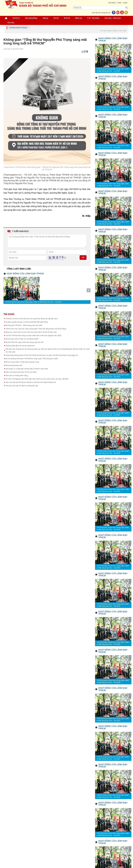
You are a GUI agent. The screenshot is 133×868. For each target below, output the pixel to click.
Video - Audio (122, 3)
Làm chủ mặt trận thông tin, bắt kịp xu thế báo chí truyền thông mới (31, 382)
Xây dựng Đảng (31, 18)
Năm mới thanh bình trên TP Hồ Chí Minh (21, 372)
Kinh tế (67, 18)
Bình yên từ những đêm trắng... (17, 375)
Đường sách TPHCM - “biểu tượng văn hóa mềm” (24, 325)
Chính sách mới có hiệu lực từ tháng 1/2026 (22, 339)
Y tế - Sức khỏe (93, 18)
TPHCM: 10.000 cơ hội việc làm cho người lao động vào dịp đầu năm (31, 319)
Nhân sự (78, 18)
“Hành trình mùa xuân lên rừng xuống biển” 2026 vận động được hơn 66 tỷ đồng (36, 329)
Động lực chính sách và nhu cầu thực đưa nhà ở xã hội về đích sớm (31, 332)
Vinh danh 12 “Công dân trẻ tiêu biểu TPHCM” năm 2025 (27, 369)
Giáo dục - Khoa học (113, 18)
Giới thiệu (112, 3)
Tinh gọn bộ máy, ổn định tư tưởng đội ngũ (22, 386)
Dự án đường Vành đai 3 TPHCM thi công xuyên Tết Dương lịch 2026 (32, 359)
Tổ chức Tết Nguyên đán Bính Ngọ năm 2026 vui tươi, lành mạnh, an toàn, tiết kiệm (37, 379)
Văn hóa (11, 23)
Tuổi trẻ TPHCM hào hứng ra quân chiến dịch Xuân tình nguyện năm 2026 (33, 335)
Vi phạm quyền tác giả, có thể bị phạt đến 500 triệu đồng (27, 322)
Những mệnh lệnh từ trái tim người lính (20, 346)
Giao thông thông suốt (14, 365)
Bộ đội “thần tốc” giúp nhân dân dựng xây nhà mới (24, 342)
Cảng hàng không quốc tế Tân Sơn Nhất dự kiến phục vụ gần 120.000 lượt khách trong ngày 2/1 (42, 355)
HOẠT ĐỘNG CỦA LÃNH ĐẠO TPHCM (25, 274)
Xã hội (56, 18)
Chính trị (16, 18)
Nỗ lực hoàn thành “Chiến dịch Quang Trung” (22, 362)
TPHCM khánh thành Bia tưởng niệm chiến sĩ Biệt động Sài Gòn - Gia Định (33, 302)
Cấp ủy (45, 18)
